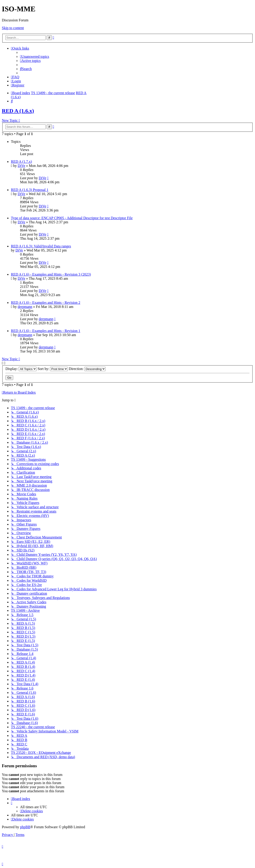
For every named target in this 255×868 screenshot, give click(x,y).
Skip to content (13, 28)
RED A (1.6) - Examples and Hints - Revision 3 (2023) (51, 274)
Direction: (87, 369)
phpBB (25, 827)
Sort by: (53, 369)
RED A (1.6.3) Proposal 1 (30, 190)
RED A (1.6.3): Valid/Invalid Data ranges (41, 246)
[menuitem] (35, 57)
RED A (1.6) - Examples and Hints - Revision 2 (46, 303)
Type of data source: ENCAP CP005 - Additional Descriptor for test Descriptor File (72, 218)
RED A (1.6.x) (18, 111)
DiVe (21, 166)
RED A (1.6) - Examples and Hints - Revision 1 (46, 331)
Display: (21, 369)
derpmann (25, 307)
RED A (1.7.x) (21, 162)
